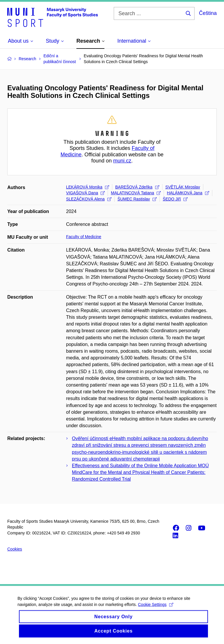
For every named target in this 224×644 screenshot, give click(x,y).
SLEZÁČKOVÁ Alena (89, 199)
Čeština (208, 13)
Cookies (15, 549)
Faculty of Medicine (84, 237)
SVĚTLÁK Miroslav (183, 187)
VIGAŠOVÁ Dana (86, 193)
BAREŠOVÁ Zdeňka (137, 187)
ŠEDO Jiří (175, 199)
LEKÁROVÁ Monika (88, 187)
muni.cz (122, 161)
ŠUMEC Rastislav (137, 199)
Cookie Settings (156, 608)
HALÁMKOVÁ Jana (188, 193)
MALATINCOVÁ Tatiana (136, 193)
